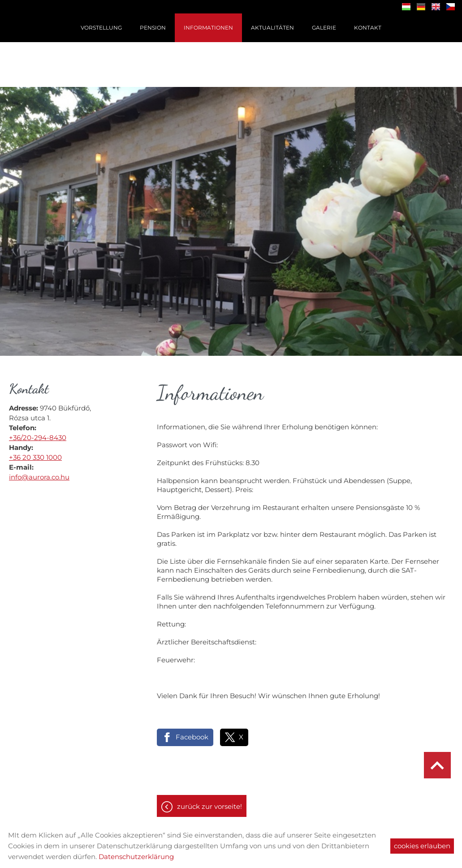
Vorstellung (101, 28)
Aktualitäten (272, 28)
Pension (153, 28)
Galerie (324, 28)
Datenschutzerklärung (136, 857)
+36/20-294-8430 (38, 433)
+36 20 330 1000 (35, 453)
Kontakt (368, 28)
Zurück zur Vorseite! (209, 802)
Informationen (208, 28)
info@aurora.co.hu (39, 473)
